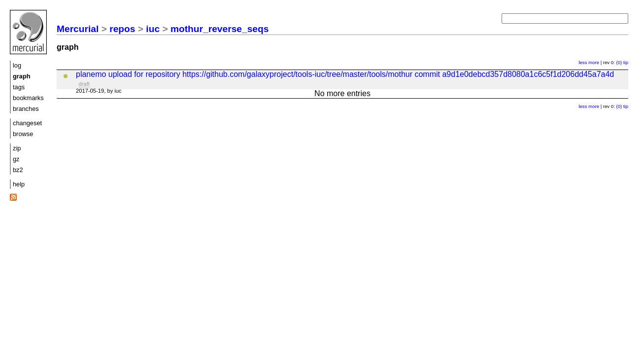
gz (16, 159)
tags (19, 87)
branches (26, 109)
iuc (153, 29)
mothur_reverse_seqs (220, 29)
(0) (619, 62)
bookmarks (28, 98)
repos (122, 29)
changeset (27, 123)
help (19, 184)
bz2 (18, 170)
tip (626, 62)
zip (17, 148)
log (17, 65)
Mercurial (78, 29)
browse (23, 134)
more (594, 62)
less (583, 62)
